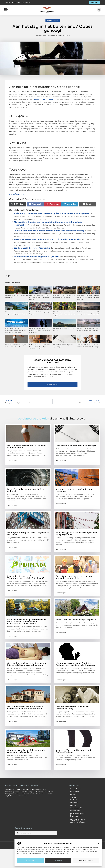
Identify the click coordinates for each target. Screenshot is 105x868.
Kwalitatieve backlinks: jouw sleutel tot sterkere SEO (78, 815)
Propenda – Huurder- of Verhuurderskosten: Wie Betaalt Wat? (26, 577)
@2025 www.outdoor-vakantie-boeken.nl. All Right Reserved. (52, 845)
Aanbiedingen (53, 21)
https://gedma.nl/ (17, 194)
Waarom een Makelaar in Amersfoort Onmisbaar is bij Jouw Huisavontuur (25, 708)
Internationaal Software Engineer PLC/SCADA (36, 257)
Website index (75, 811)
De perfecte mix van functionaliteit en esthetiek (26, 490)
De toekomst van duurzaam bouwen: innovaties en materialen (74, 577)
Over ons (73, 797)
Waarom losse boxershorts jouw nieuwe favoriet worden (27, 447)
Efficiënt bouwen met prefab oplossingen (76, 446)
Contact (73, 805)
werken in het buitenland (44, 99)
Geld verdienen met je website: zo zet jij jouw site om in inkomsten (78, 821)
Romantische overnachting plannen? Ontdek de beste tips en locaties (40, 330)
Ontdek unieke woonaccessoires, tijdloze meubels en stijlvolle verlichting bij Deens (40, 347)
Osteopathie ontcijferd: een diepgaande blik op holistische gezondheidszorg (27, 664)
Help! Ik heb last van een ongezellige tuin (76, 620)
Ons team (74, 800)
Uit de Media (75, 792)
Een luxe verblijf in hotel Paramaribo (32, 248)
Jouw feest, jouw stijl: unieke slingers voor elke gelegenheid (76, 534)
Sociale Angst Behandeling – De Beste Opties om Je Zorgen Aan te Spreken (52, 213)
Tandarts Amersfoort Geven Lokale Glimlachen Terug (73, 708)
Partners (73, 794)
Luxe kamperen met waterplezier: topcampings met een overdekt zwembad (16, 330)
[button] (98, 858)
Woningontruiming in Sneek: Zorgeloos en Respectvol (28, 534)
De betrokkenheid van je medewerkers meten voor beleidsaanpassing (49, 231)
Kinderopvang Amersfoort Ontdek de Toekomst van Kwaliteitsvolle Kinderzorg (76, 664)
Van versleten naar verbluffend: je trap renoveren (74, 490)
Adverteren (74, 802)
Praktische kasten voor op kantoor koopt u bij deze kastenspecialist (47, 239)
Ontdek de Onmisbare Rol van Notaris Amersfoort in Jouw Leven (26, 751)
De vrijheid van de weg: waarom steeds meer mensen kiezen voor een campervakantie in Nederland (27, 622)
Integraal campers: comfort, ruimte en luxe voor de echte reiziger (39, 297)
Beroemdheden (76, 789)
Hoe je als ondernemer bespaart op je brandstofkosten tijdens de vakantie (88, 297)
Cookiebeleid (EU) (76, 808)
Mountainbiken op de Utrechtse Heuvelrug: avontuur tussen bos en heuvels (64, 314)
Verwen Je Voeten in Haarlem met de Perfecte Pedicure (74, 751)
